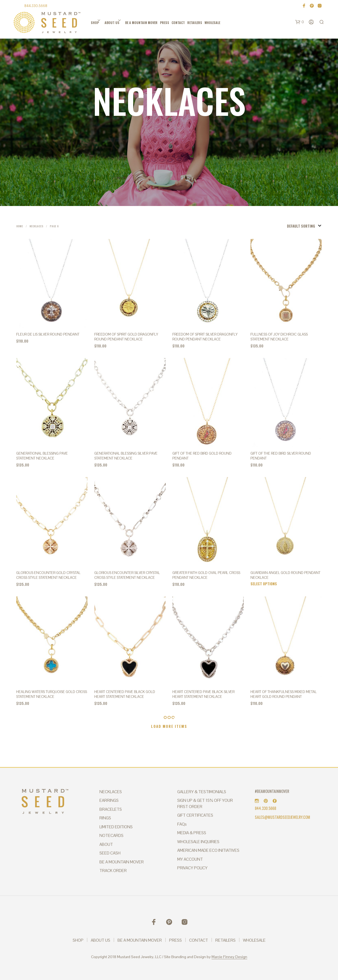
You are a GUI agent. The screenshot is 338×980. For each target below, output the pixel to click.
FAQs (182, 824)
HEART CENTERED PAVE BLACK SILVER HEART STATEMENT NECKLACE (203, 694)
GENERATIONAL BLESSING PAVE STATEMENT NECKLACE (42, 456)
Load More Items (169, 726)
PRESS (165, 23)
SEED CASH (110, 853)
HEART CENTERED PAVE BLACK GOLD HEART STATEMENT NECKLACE (125, 694)
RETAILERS (195, 23)
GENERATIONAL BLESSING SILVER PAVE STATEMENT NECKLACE (126, 456)
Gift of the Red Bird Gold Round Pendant (202, 456)
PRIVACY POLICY (192, 868)
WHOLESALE (212, 23)
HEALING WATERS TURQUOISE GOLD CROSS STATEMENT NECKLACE (52, 694)
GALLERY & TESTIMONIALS (202, 792)
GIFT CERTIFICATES (195, 815)
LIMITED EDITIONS (116, 827)
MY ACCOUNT (190, 859)
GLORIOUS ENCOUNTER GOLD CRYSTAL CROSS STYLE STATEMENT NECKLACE (48, 575)
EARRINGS (109, 800)
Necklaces (36, 226)
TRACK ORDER (113, 871)
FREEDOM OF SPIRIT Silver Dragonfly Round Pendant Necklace (205, 337)
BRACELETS (111, 809)
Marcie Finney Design (229, 957)
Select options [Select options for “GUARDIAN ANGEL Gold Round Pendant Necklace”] (264, 584)
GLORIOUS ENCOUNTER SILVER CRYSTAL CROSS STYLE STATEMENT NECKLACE (127, 575)
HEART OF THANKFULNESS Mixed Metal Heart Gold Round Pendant (284, 694)
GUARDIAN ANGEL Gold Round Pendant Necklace (285, 575)
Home (20, 226)
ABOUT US (112, 23)
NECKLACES (111, 792)
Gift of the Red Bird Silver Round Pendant (281, 456)
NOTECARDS (111, 835)
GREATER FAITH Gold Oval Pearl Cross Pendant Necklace (206, 575)
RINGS (105, 818)
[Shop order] (295, 226)
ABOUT (106, 844)
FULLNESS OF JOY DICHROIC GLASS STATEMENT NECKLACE (279, 337)
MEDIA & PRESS (192, 833)
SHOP (95, 23)
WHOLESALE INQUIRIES (198, 842)
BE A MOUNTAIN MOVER (141, 23)
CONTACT (178, 23)
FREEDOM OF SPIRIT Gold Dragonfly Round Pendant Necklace (126, 337)
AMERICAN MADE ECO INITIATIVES (208, 850)
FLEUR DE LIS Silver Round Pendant (48, 334)
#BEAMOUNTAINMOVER (272, 791)
